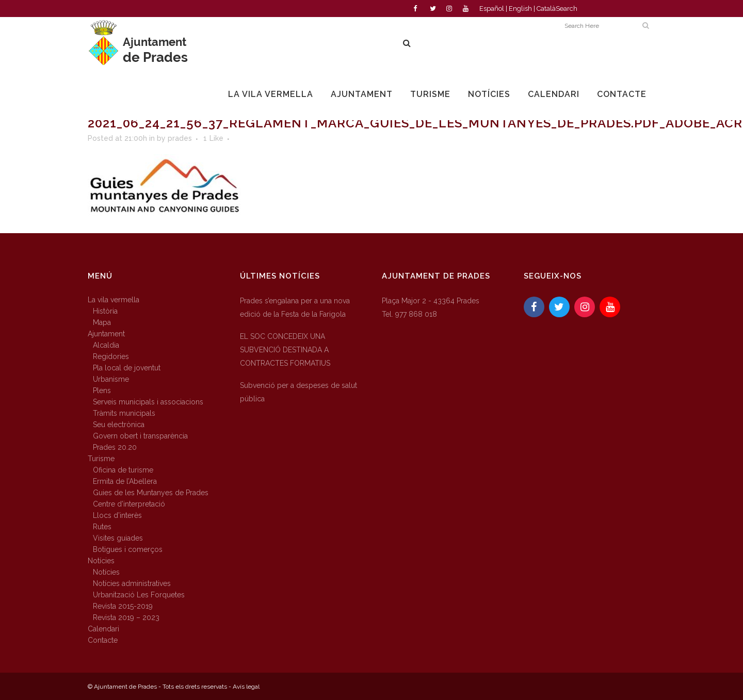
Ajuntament (106, 334)
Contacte (103, 640)
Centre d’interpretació (129, 504)
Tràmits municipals (124, 413)
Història (105, 311)
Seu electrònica (119, 425)
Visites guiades (118, 538)
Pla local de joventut (127, 368)
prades (180, 138)
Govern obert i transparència (140, 436)
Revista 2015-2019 (123, 606)
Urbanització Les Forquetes (139, 595)
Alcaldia (106, 345)
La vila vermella (114, 300)
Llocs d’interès (117, 515)
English (520, 9)
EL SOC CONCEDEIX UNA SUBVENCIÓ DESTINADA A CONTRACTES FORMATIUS (285, 350)
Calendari (103, 629)
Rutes (102, 527)
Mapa (102, 322)
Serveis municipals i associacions (148, 402)
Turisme (101, 459)
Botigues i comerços (128, 549)
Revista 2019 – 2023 (126, 617)
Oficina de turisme (123, 470)
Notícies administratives (132, 583)
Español (492, 9)
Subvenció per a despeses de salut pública (298, 392)
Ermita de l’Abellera (125, 481)
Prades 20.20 (115, 447)
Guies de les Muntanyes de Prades (151, 493)
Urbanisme (111, 379)
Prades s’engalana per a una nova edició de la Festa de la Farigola (295, 307)
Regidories (111, 356)
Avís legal (246, 687)
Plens (102, 390)
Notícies (101, 561)
